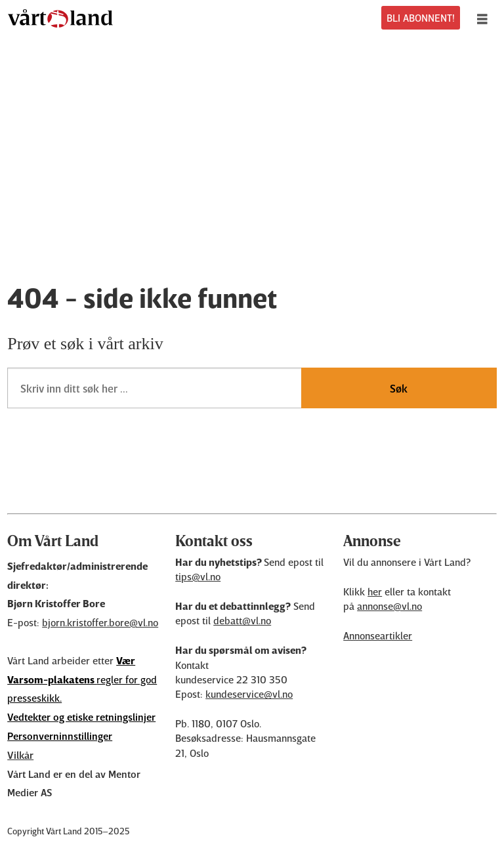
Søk (399, 388)
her (375, 591)
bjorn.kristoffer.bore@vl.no (100, 622)
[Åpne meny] (486, 18)
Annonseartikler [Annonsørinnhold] (378, 635)
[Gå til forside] (60, 18)
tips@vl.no (198, 576)
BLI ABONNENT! (421, 18)
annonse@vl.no (389, 606)
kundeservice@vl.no (249, 694)
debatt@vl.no (242, 620)
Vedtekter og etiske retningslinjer (81, 717)
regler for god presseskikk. (82, 679)
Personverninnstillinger (60, 736)
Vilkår (20, 755)
